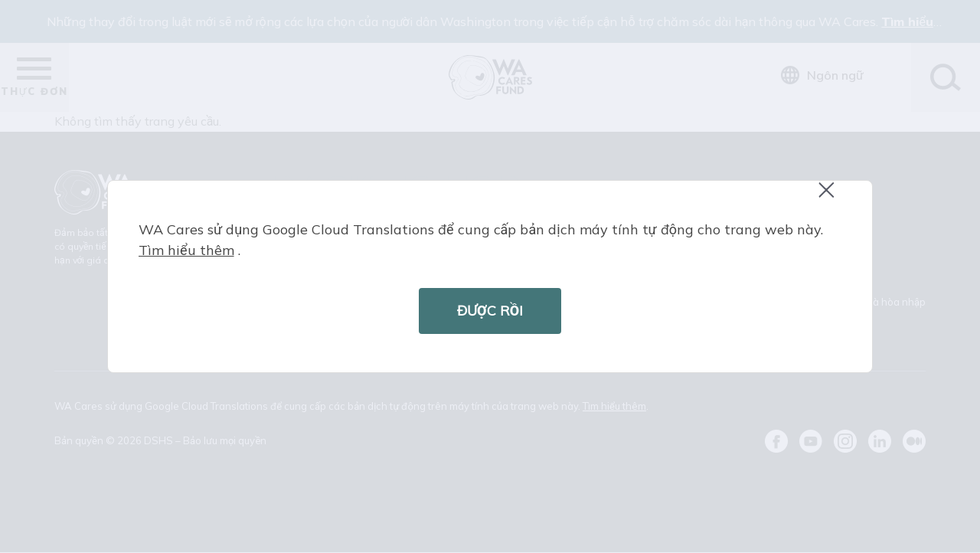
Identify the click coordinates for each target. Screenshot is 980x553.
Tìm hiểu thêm (186, 250)
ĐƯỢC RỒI (490, 311)
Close (833, 198)
